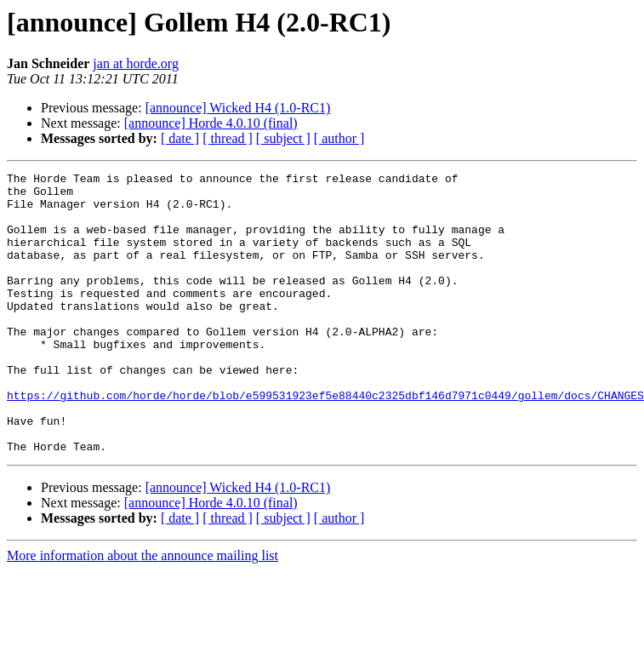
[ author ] (339, 138)
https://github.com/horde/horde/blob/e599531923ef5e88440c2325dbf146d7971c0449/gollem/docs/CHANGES (325, 441)
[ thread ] (228, 138)
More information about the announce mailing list (142, 612)
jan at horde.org (136, 63)
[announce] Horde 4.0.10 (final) (211, 123)
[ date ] (180, 138)
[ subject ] (283, 138)
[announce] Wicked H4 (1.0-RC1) (238, 108)
